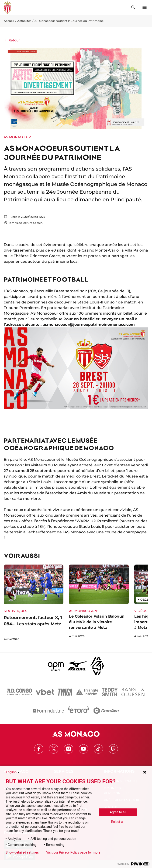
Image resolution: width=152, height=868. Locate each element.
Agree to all (118, 812)
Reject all (118, 822)
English (13, 772)
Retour (12, 40)
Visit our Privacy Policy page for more (73, 852)
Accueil (9, 21)
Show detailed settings (22, 852)
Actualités (24, 21)
